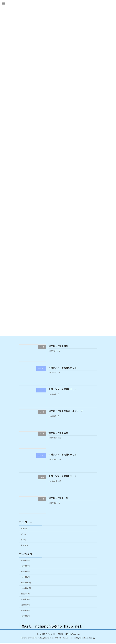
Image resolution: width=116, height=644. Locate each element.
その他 (23, 543)
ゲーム (23, 538)
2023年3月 (25, 570)
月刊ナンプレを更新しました (62, 371)
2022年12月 (26, 586)
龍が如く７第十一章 (58, 502)
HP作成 (24, 532)
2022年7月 (25, 609)
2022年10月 (26, 592)
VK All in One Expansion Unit (67, 642)
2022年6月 (25, 614)
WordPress (34, 642)
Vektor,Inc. (83, 642)
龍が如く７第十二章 (58, 436)
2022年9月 (25, 597)
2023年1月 (25, 581)
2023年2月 (25, 575)
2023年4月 (25, 564)
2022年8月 (25, 603)
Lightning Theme (48, 642)
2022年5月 (25, 620)
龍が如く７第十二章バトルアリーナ (66, 415)
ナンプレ (24, 549)
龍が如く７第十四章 (58, 349)
